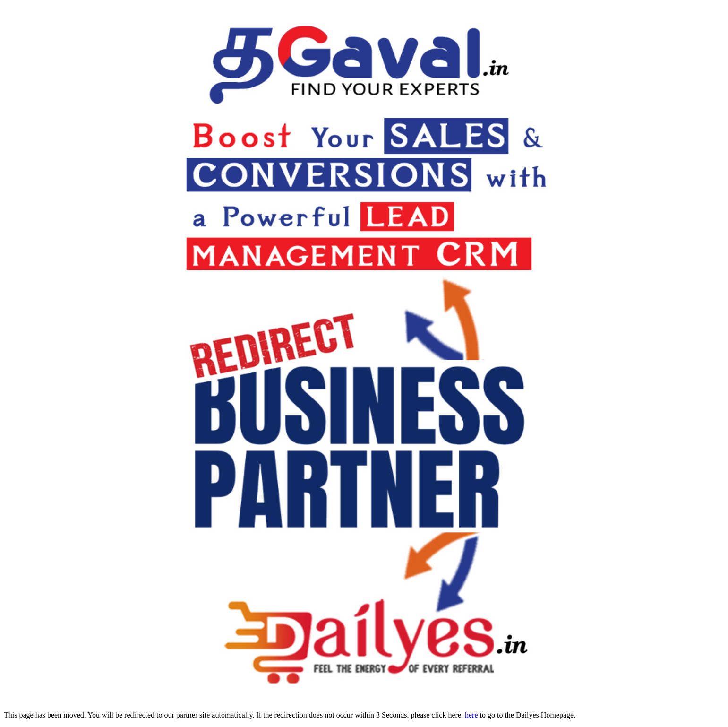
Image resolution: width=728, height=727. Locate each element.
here (471, 715)
